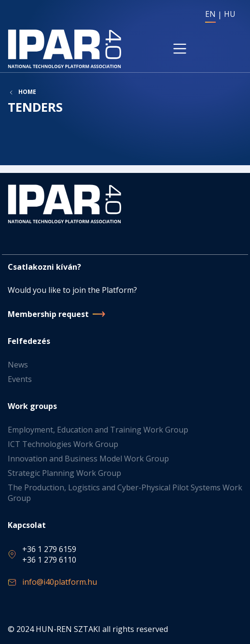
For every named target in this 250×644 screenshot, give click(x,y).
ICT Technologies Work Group (63, 444)
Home (27, 92)
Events (20, 379)
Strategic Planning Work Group (64, 473)
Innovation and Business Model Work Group (88, 459)
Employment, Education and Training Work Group (98, 430)
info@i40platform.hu (60, 582)
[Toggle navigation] (180, 49)
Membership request (48, 314)
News (18, 365)
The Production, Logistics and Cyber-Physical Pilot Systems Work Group (125, 493)
